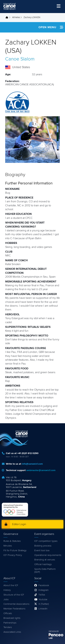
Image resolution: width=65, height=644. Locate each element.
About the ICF (11, 585)
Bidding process (43, 546)
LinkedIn (43, 609)
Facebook (44, 585)
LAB (51, 638)
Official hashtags (43, 564)
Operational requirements (48, 555)
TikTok (42, 595)
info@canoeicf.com (32, 464)
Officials (8, 613)
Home (8, 18)
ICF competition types (46, 541)
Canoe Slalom (20, 59)
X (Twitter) (44, 604)
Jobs (6, 600)
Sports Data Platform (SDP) (45, 571)
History (7, 590)
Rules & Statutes (12, 541)
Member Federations (14, 609)
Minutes (8, 546)
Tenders (8, 627)
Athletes (16, 17)
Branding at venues (45, 560)
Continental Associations (16, 604)
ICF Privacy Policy (13, 555)
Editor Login (19, 524)
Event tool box (42, 550)
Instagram (44, 590)
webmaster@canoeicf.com (41, 470)
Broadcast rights (12, 618)
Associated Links (12, 632)
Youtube (43, 600)
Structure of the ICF (14, 595)
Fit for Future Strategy (15, 550)
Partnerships (10, 623)
